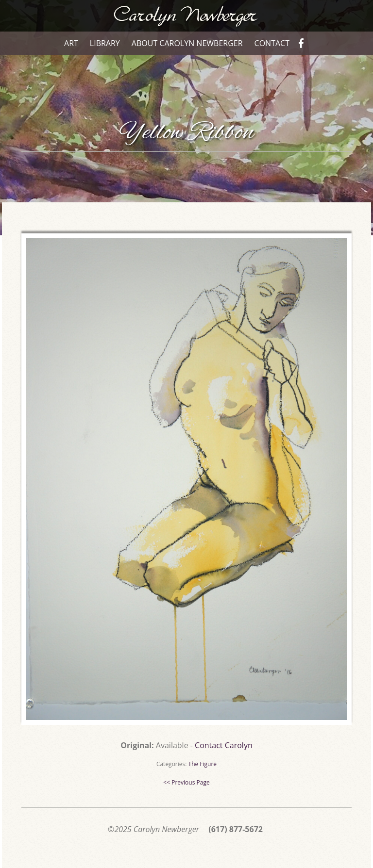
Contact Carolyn (224, 745)
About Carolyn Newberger (187, 43)
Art (71, 43)
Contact (272, 43)
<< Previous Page (186, 782)
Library (105, 43)
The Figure (203, 764)
